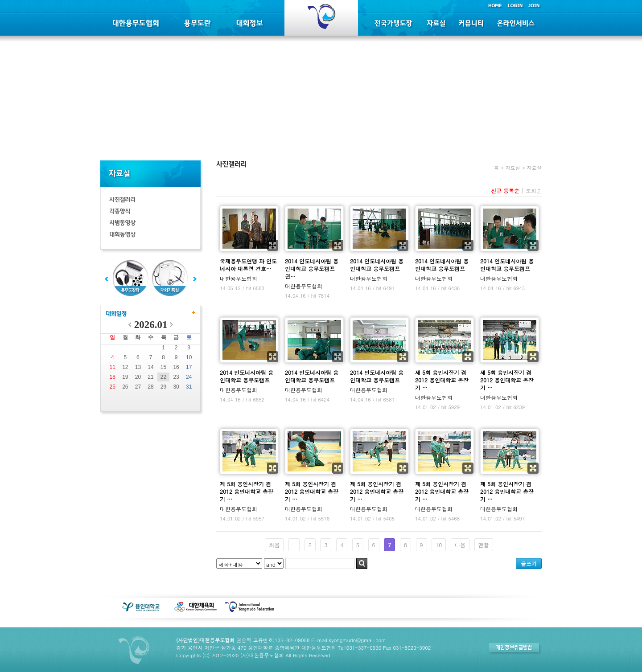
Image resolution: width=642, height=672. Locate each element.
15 (163, 367)
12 (125, 367)
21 (150, 377)
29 (163, 387)
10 (189, 357)
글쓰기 (529, 563)
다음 (460, 545)
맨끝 (484, 545)
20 (138, 377)
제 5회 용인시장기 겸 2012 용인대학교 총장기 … (442, 380)
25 (113, 387)
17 (189, 367)
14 (150, 367)
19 (125, 377)
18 (113, 377)
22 (163, 377)
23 (176, 377)
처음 (274, 545)
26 (125, 387)
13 (138, 367)
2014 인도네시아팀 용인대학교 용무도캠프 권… (312, 268)
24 (189, 377)
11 (113, 367)
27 (138, 387)
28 (150, 387)
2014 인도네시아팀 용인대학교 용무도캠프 (377, 265)
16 (176, 367)
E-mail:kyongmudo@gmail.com (348, 640)
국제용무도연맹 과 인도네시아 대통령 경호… (248, 265)
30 (176, 387)
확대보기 (273, 245)
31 (189, 387)
